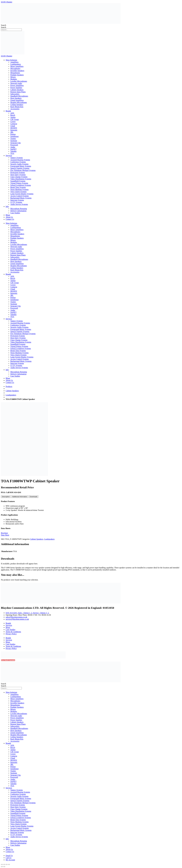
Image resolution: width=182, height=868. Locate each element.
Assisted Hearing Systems (20, 160)
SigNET (13, 149)
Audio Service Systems (19, 204)
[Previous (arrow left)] (2, 867)
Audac (13, 147)
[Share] (4, 864)
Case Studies (15, 213)
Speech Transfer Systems (20, 168)
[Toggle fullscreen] (7, 864)
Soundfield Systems (18, 181)
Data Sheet (5, 535)
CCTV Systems (16, 202)
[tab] (6, 497)
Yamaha (13, 151)
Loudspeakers (16, 64)
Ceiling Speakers (17, 105)
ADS (12, 113)
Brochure (4, 533)
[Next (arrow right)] (4, 867)
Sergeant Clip (15, 143)
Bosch (13, 115)
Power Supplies (16, 88)
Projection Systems (18, 173)
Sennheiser (14, 136)
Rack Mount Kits (17, 107)
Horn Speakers (16, 98)
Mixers (13, 77)
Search (4, 25)
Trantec (13, 139)
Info (7, 206)
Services (9, 156)
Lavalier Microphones (19, 81)
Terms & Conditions (13, 632)
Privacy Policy (11, 634)
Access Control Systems (20, 196)
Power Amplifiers (17, 85)
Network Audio (16, 83)
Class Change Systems (19, 177)
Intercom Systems (17, 200)
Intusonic (14, 130)
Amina (13, 117)
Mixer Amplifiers (17, 66)
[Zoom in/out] (9, 864)
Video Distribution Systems (21, 179)
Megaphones (15, 73)
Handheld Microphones (19, 96)
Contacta (14, 124)
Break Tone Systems (18, 187)
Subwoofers (15, 94)
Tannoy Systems (17, 158)
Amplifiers (14, 62)
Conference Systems (18, 162)
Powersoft (14, 145)
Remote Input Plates (18, 92)
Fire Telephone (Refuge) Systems (23, 170)
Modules (14, 79)
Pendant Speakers (17, 75)
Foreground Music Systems (21, 166)
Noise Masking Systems (19, 189)
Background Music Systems (21, 198)
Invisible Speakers (17, 71)
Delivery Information (18, 211)
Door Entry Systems (18, 175)
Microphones (15, 68)
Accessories (15, 109)
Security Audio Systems (19, 164)
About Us (9, 217)
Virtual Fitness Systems (19, 183)
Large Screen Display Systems (22, 194)
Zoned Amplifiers (17, 100)
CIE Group (15, 119)
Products (9, 386)
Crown (13, 122)
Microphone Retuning (19, 209)
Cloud (13, 126)
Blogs (8, 215)
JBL (12, 132)
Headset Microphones (19, 102)
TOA (12, 153)
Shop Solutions (11, 60)
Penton (13, 134)
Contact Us (10, 219)
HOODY (14, 128)
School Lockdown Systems (21, 185)
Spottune (14, 141)
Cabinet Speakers (17, 90)
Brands (8, 111)
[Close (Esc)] (2, 864)
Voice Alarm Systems (18, 192)
